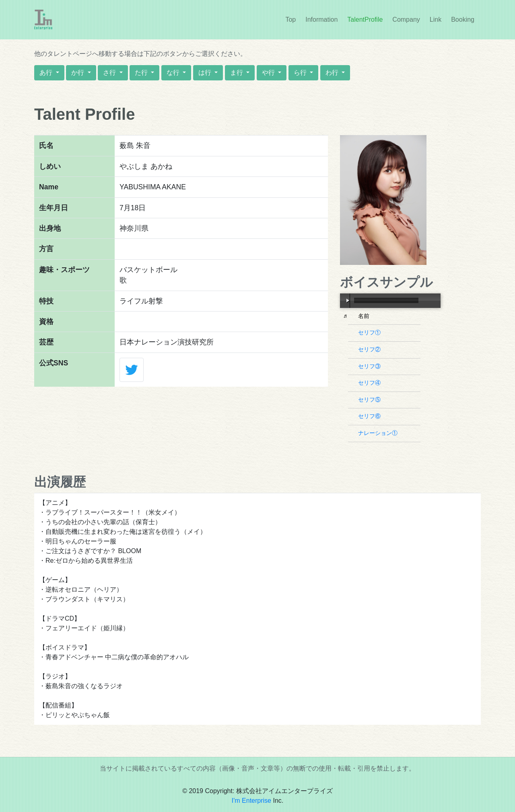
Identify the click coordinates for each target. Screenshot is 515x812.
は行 (206, 73)
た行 (142, 73)
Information (323, 19)
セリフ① (370, 332)
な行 (174, 73)
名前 (365, 316)
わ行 (333, 73)
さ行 (110, 73)
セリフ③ (370, 366)
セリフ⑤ (370, 400)
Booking (463, 19)
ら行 (301, 73)
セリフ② (370, 349)
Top (290, 19)
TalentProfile (365, 19)
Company (406, 19)
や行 (269, 73)
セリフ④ (370, 383)
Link (436, 19)
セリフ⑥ (370, 416)
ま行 (237, 73)
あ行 (47, 73)
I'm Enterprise (251, 801)
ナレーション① (379, 433)
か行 (78, 73)
